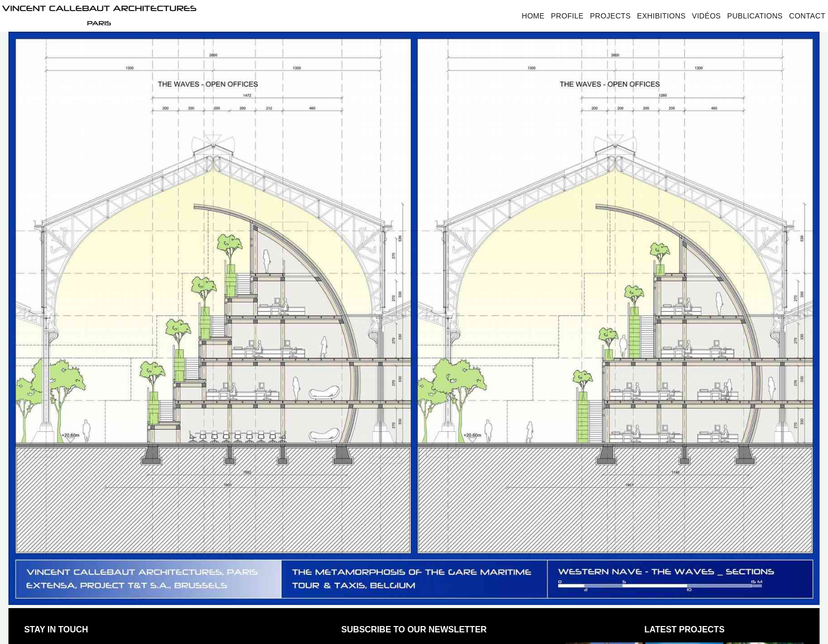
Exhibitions (661, 16)
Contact (807, 16)
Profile (567, 16)
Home (533, 16)
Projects (610, 16)
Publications (755, 16)
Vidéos (706, 16)
